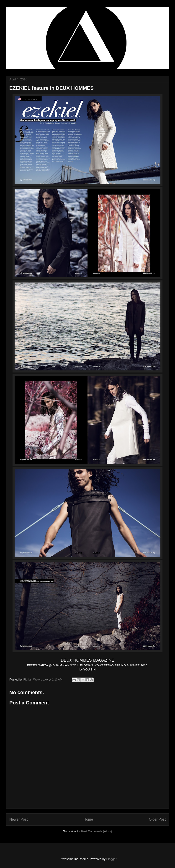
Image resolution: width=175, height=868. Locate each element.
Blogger (111, 859)
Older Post (157, 819)
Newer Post (19, 819)
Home (88, 819)
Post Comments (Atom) (97, 831)
